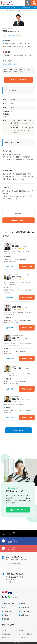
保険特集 (7, 619)
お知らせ (7, 615)
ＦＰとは (16, 8)
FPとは (6, 607)
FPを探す (19, 10)
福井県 (10, 64)
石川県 (5, 64)
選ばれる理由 (26, 8)
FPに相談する (11, 10)
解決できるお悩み (6, 8)
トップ (3, 10)
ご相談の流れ (8, 611)
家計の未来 (25, 615)
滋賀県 (16, 64)
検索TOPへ (19, 214)
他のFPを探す (18, 430)
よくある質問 (25, 611)
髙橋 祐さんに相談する (19, 80)
